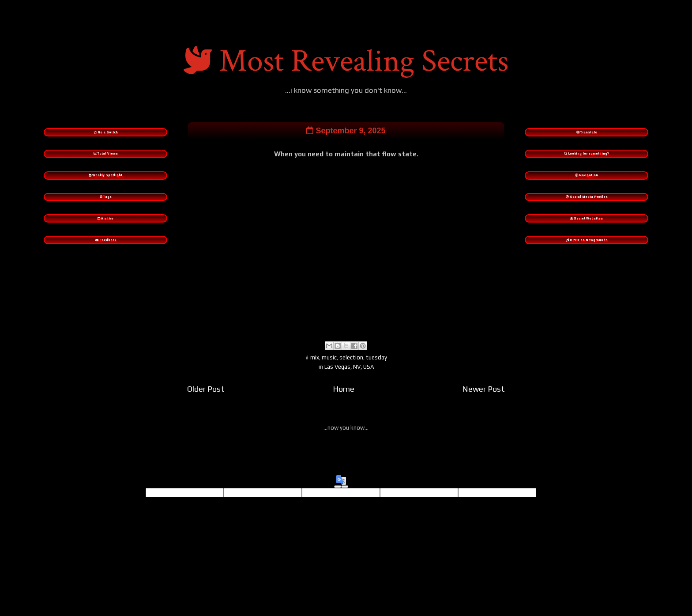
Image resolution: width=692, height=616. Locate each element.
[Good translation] (338, 495)
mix (315, 365)
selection (351, 365)
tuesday (376, 365)
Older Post (206, 397)
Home (344, 397)
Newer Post (483, 397)
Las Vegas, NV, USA (349, 375)
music (329, 365)
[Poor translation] (345, 495)
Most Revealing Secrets (364, 61)
